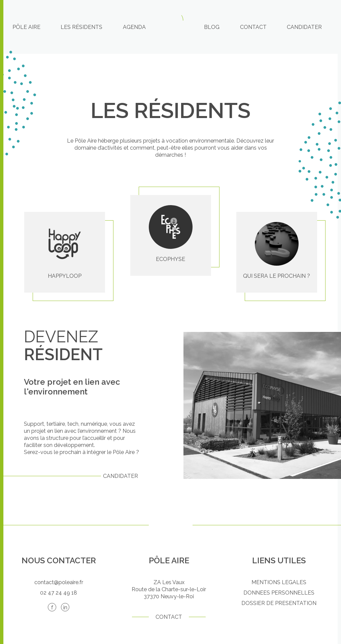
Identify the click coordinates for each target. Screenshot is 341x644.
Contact (253, 27)
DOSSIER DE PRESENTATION (279, 603)
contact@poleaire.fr (59, 582)
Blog (212, 27)
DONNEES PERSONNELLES (279, 593)
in (65, 608)
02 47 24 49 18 (59, 593)
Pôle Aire (26, 27)
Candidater (304, 27)
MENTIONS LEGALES (279, 582)
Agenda (134, 27)
